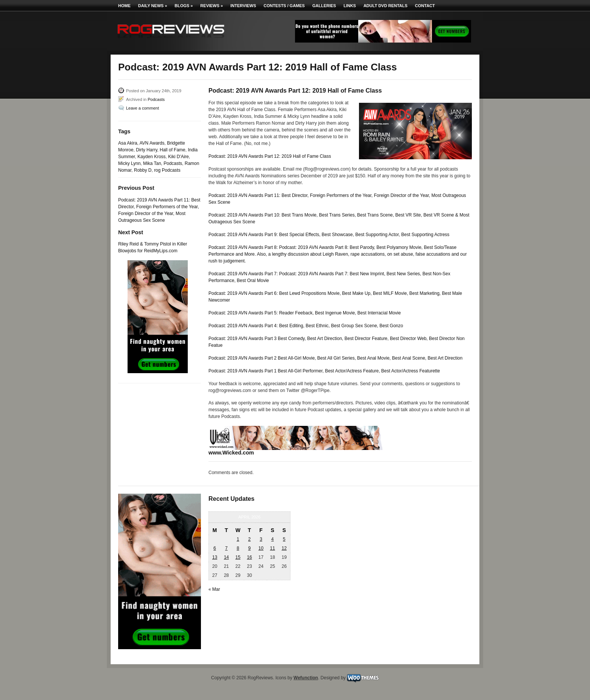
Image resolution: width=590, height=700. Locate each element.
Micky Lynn (129, 163)
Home (124, 6)
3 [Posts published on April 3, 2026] (261, 539)
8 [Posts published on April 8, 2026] (238, 548)
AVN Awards (152, 143)
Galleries (324, 6)
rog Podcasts (167, 170)
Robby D (143, 170)
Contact (425, 6)
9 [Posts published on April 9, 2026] (250, 548)
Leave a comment (142, 108)
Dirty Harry (146, 150)
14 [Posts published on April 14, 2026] (226, 557)
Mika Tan (152, 163)
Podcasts (156, 99)
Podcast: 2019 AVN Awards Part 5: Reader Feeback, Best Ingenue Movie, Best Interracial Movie (305, 313)
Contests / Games (284, 6)
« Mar (214, 589)
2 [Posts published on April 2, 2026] (250, 539)
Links (350, 6)
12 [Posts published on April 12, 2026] (284, 548)
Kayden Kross (151, 157)
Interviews (243, 6)
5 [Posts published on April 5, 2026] (284, 539)
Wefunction (306, 678)
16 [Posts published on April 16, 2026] (249, 557)
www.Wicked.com (231, 453)
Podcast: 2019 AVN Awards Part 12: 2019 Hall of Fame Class (270, 156)
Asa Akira (128, 143)
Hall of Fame (172, 150)
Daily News (153, 6)
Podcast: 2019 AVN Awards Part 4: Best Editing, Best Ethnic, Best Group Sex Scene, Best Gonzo (306, 326)
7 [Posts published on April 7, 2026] (226, 548)
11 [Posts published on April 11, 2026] (272, 548)
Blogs (184, 6)
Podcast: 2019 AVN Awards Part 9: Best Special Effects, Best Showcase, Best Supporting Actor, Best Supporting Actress (329, 235)
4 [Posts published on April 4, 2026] (273, 539)
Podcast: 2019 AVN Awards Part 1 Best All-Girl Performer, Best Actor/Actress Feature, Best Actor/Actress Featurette (324, 371)
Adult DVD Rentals (385, 6)
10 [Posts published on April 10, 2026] (261, 548)
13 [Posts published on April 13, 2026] (215, 557)
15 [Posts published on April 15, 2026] (238, 557)
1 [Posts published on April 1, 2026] (238, 539)
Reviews (211, 6)
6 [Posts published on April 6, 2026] (215, 548)
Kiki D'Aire (179, 157)
